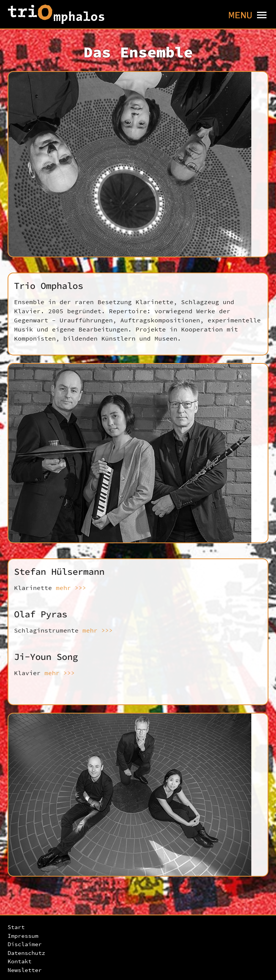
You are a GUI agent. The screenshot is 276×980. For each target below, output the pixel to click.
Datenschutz (26, 953)
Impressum (23, 936)
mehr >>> (71, 588)
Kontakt (20, 961)
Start (16, 927)
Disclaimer (25, 944)
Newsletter (25, 970)
